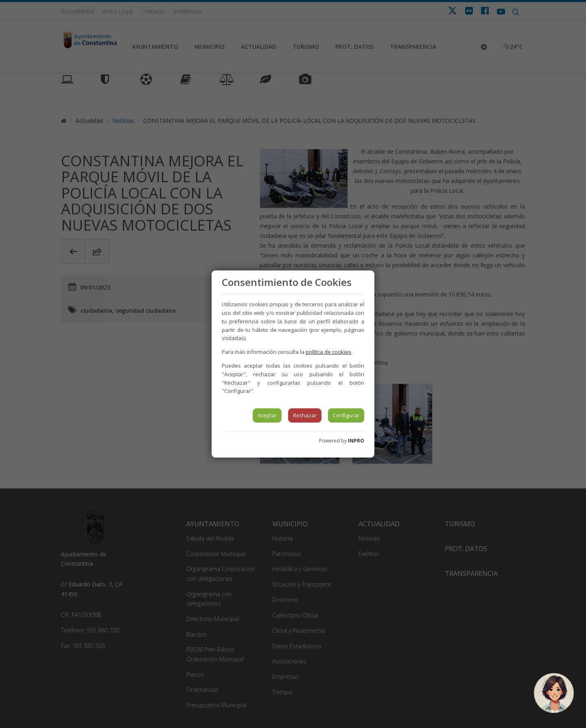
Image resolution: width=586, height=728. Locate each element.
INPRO (356, 441)
